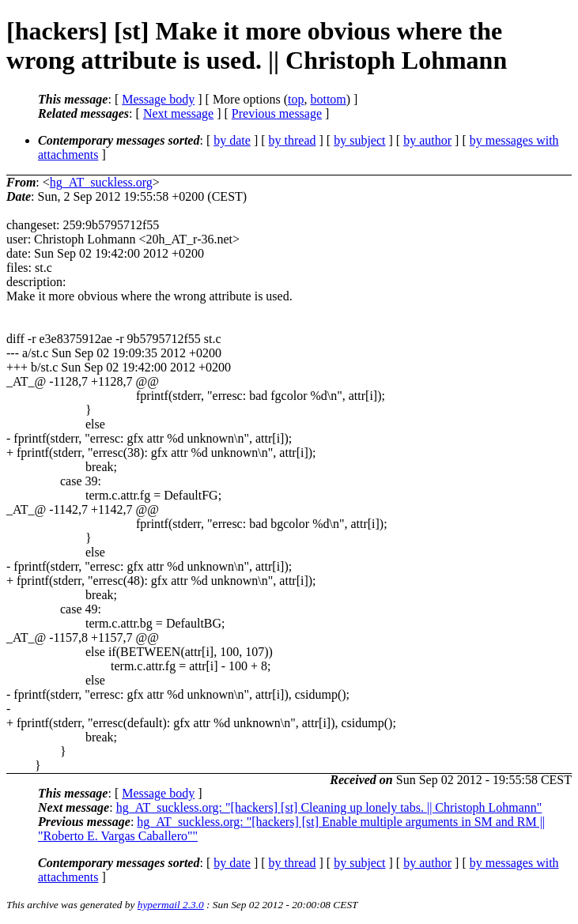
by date (232, 140)
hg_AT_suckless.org (101, 182)
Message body (158, 99)
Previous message (277, 113)
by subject (359, 140)
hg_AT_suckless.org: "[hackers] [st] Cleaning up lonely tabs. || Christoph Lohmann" (329, 807)
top (296, 99)
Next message (178, 113)
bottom (328, 99)
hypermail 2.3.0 (171, 905)
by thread (293, 140)
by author (427, 140)
